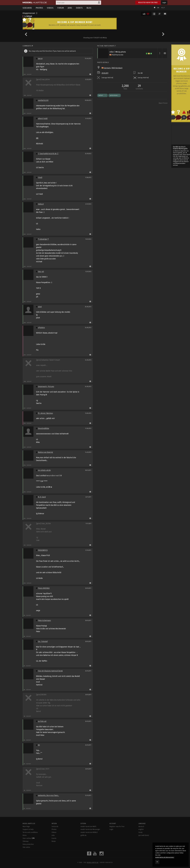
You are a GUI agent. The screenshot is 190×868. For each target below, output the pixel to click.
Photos (39, 8)
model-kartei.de (93, 863)
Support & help (28, 829)
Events (79, 8)
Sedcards (27, 8)
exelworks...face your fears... (48, 795)
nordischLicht (43, 100)
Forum (61, 8)
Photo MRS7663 (44, 588)
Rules (25, 835)
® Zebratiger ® (43, 239)
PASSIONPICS (43, 550)
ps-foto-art (42, 721)
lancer (40, 59)
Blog (89, 8)
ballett (103, 95)
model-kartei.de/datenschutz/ (165, 857)
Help (163, 8)
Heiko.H (41, 204)
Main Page (26, 827)
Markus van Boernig (45, 452)
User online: (29, 838)
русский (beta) (144, 835)
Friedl (40, 178)
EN (158, 8)
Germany (107, 68)
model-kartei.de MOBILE (89, 832)
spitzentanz (115, 95)
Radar (54, 841)
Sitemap (26, 841)
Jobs (70, 8)
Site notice (26, 847)
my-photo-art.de (44, 470)
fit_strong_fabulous (45, 413)
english (141, 829)
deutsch (141, 827)
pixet (40, 307)
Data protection (28, 844)
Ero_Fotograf (43, 642)
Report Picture (163, 103)
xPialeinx (41, 328)
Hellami (29, 16)
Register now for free (148, 3)
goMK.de (83, 835)
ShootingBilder (43, 428)
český (140, 832)
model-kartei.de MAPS (88, 827)
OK (157, 862)
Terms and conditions (30, 832)
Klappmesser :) (30, 13)
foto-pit (41, 272)
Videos (50, 8)
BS (39, 745)
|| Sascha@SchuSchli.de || (48, 154)
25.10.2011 (105, 73)
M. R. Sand (42, 497)
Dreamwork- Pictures (46, 387)
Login (164, 3)
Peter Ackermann (44, 621)
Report (29, 74)
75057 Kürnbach (117, 68)
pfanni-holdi (43, 119)
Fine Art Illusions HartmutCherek (50, 671)
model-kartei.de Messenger (90, 829)
